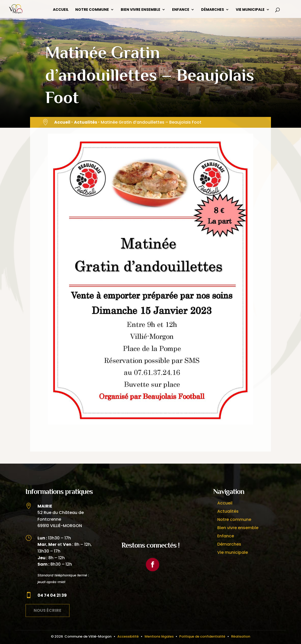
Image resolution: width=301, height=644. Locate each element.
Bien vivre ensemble (140, 10)
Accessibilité (128, 636)
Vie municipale (250, 10)
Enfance (181, 10)
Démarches (213, 10)
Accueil (61, 10)
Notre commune (92, 10)
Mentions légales (159, 636)
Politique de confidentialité (202, 636)
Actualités (86, 122)
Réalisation (241, 636)
